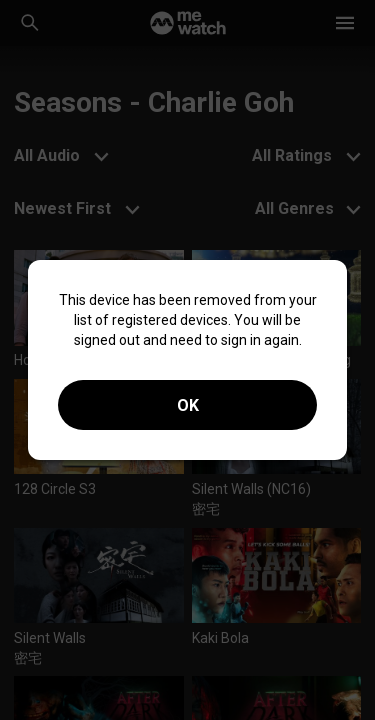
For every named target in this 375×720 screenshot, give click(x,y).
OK (188, 405)
